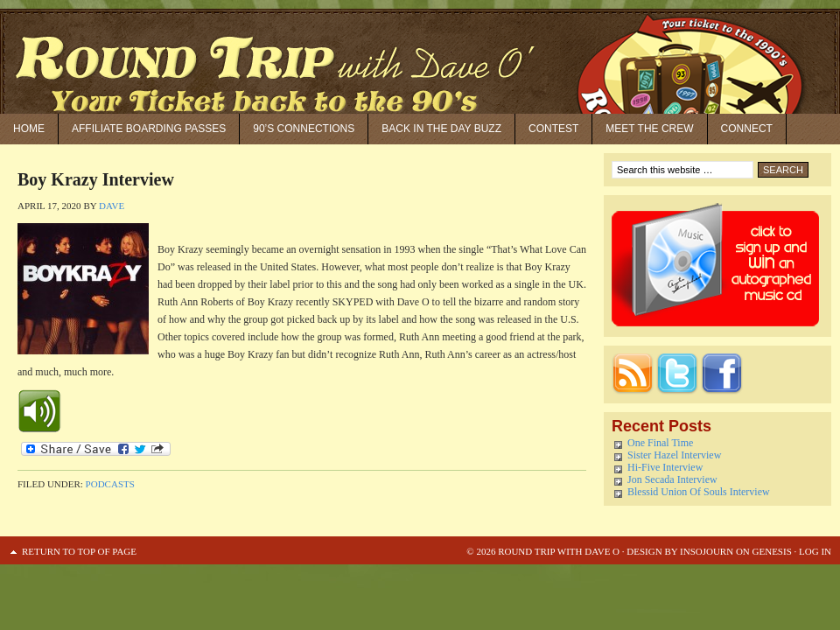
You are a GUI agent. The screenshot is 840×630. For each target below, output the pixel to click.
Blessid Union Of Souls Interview (699, 492)
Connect (747, 129)
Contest (553, 129)
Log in (815, 551)
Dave (112, 206)
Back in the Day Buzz (441, 129)
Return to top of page (79, 551)
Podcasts (110, 484)
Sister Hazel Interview (674, 455)
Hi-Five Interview (665, 467)
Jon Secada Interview (672, 479)
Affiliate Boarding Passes (149, 129)
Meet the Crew (649, 129)
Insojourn (707, 551)
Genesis (771, 551)
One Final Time (660, 443)
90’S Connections (304, 129)
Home (29, 129)
